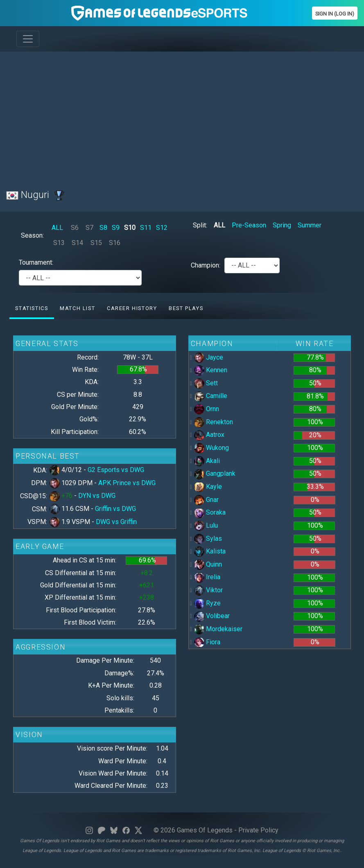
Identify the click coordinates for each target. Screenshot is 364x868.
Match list (77, 308)
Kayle (208, 487)
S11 (146, 228)
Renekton (214, 422)
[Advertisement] (182, 115)
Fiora (207, 642)
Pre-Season (249, 225)
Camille (211, 396)
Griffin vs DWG (115, 509)
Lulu (206, 525)
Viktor (208, 590)
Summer (310, 225)
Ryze (207, 603)
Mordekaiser (218, 629)
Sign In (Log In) (335, 14)
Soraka (210, 512)
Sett (206, 383)
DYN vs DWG (97, 496)
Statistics (32, 308)
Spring (282, 225)
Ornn (207, 409)
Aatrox (209, 435)
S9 (116, 228)
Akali (207, 461)
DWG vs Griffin (116, 522)
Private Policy (258, 830)
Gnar (206, 500)
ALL (57, 228)
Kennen (211, 370)
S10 (130, 228)
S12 (162, 228)
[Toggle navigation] (28, 39)
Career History (132, 308)
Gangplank (215, 473)
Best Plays (186, 308)
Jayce (209, 357)
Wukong (211, 448)
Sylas (208, 539)
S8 (103, 228)
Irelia (207, 577)
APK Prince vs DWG (127, 483)
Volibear (212, 616)
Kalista (210, 551)
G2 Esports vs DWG (116, 470)
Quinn (208, 564)
